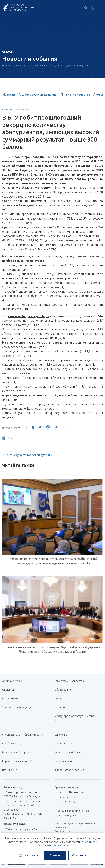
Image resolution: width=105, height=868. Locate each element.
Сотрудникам (10, 698)
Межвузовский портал (17, 752)
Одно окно (61, 735)
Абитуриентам (12, 681)
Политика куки (63, 761)
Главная (6, 65)
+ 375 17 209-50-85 (65, 798)
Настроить (28, 856)
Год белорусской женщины (38, 94)
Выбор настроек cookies (69, 770)
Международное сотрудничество (74, 718)
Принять (55, 855)
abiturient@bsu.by (65, 802)
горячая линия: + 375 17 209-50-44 (24, 802)
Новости (20, 65)
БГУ (11, 157)
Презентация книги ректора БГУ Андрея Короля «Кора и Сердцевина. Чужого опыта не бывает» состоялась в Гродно (52, 649)
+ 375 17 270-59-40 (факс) (19, 806)
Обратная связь (64, 744)
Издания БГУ (10, 770)
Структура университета (69, 681)
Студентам (9, 690)
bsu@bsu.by (11, 810)
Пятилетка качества (75, 94)
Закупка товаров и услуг (17, 707)
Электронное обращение (70, 752)
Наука (58, 698)
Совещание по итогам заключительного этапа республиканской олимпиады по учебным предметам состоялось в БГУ (53, 561)
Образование (63, 690)
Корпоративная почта (17, 761)
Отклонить (79, 855)
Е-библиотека (12, 744)
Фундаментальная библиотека (22, 735)
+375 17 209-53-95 (65, 816)
